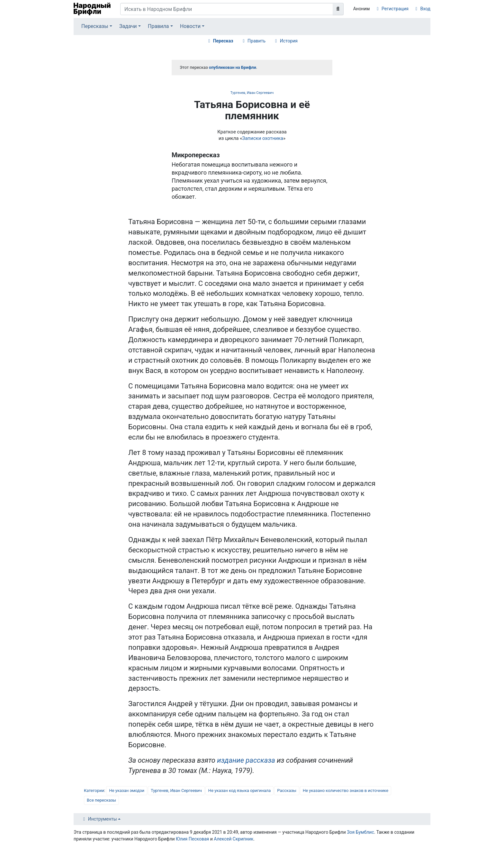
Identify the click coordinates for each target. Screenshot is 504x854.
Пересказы (95, 26)
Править (256, 41)
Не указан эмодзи (127, 790)
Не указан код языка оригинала (239, 790)
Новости (190, 26)
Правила (158, 26)
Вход (425, 9)
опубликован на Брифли (233, 67)
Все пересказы (101, 800)
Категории (94, 790)
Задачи (128, 26)
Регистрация (395, 9)
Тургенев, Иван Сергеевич (252, 93)
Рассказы (287, 790)
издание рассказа (246, 760)
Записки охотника (263, 138)
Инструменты (103, 819)
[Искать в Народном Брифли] (227, 9)
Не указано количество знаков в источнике (346, 790)
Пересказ (223, 41)
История (289, 41)
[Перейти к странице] (338, 9)
